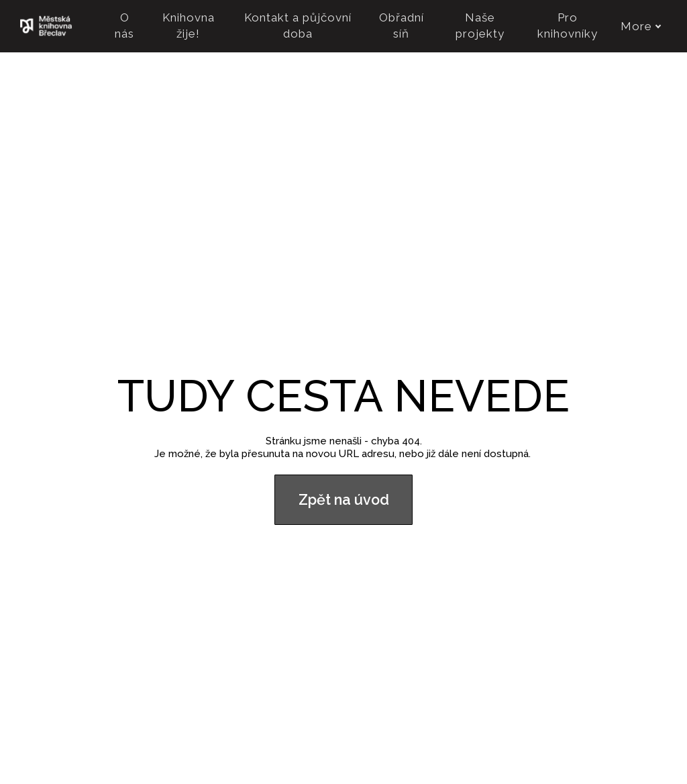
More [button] (641, 26)
